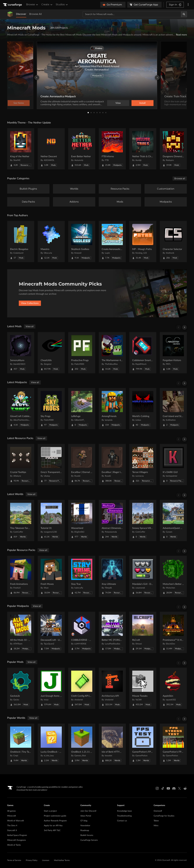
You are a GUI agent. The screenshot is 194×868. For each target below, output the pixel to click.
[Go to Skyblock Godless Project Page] (82, 242)
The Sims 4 (12, 826)
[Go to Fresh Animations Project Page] (21, 576)
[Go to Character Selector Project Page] (173, 242)
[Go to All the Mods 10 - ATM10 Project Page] (21, 632)
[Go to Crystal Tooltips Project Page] (21, 465)
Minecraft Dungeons (17, 840)
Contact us (122, 821)
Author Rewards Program (55, 821)
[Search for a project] (132, 14)
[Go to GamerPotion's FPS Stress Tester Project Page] (173, 744)
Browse (32, 5)
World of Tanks (14, 845)
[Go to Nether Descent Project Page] (51, 149)
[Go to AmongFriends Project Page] (112, 409)
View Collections (30, 303)
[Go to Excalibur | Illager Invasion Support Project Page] (112, 465)
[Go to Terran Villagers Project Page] (143, 465)
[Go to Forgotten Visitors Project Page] (173, 353)
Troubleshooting (124, 816)
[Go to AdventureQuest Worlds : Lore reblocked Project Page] (173, 520)
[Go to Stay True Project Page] (82, 576)
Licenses (46, 860)
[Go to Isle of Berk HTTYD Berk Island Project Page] (112, 744)
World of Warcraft (16, 821)
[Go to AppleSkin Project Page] (173, 688)
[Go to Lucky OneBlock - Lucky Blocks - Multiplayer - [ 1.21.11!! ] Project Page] (51, 744)
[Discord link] (174, 788)
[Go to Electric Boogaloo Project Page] (21, 242)
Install (142, 103)
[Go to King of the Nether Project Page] (21, 149)
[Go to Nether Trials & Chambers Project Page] (143, 149)
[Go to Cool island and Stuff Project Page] (173, 409)
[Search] (184, 14)
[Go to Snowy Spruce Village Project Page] (143, 520)
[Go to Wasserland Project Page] (82, 520)
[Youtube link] (168, 788)
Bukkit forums (87, 835)
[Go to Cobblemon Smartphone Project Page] (143, 353)
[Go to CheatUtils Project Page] (51, 353)
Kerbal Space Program (17, 835)
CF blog (84, 821)
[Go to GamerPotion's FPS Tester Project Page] (143, 744)
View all (30, 326)
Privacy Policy (32, 860)
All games (11, 811)
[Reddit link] (185, 788)
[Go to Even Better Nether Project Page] (82, 149)
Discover (21, 14)
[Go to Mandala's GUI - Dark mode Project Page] (143, 576)
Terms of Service (14, 860)
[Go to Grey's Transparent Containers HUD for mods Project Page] (51, 465)
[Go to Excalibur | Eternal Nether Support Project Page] (82, 465)
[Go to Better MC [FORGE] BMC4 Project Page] (112, 632)
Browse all (180, 179)
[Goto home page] (13, 5)
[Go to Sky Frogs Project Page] (51, 409)
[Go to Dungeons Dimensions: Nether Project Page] (173, 149)
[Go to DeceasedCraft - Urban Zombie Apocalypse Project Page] (51, 632)
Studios (62, 5)
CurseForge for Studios (164, 816)
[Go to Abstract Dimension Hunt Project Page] (112, 520)
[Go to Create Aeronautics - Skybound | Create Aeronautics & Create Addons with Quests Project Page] (112, 242)
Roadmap (85, 830)
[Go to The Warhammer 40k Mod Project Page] (112, 353)
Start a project (50, 811)
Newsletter (85, 826)
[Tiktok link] (163, 788)
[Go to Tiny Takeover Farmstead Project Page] (21, 520)
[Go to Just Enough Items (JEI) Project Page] (51, 688)
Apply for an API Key (53, 826)
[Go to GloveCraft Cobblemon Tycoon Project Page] (21, 409)
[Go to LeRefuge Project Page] (82, 409)
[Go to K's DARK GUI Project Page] (173, 465)
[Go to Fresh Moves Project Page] (51, 576)
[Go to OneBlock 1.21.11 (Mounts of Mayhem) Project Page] (82, 744)
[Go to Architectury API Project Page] (112, 688)
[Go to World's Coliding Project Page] (143, 409)
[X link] (179, 788)
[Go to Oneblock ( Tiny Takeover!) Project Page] (21, 744)
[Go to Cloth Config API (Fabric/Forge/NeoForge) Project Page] (82, 688)
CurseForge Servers (89, 840)
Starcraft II (12, 830)
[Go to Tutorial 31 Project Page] (51, 520)
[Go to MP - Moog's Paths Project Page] (143, 242)
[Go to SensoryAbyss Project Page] (21, 353)
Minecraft (12, 816)
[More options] (188, 5)
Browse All (35, 14)
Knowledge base (124, 811)
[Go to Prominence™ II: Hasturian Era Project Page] (173, 632)
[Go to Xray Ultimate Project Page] (112, 576)
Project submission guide (55, 816)
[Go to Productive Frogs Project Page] (82, 353)
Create (47, 5)
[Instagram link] (157, 788)
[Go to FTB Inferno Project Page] (112, 149)
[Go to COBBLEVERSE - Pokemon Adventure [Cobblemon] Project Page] (82, 632)
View (118, 103)
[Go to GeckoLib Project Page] (21, 688)
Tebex (156, 821)
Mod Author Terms (62, 860)
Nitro (156, 826)
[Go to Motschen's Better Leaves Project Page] (173, 576)
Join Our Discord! (88, 811)
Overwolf (158, 811)
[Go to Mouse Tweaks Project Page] (143, 688)
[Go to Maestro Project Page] (51, 242)
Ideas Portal (86, 816)
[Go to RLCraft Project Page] (143, 632)
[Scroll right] (184, 327)
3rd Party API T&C (52, 830)
